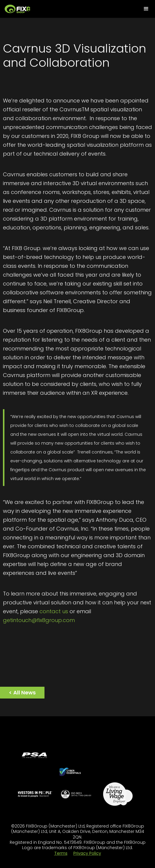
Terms (61, 853)
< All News (22, 692)
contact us (54, 611)
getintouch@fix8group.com (39, 620)
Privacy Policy (87, 853)
